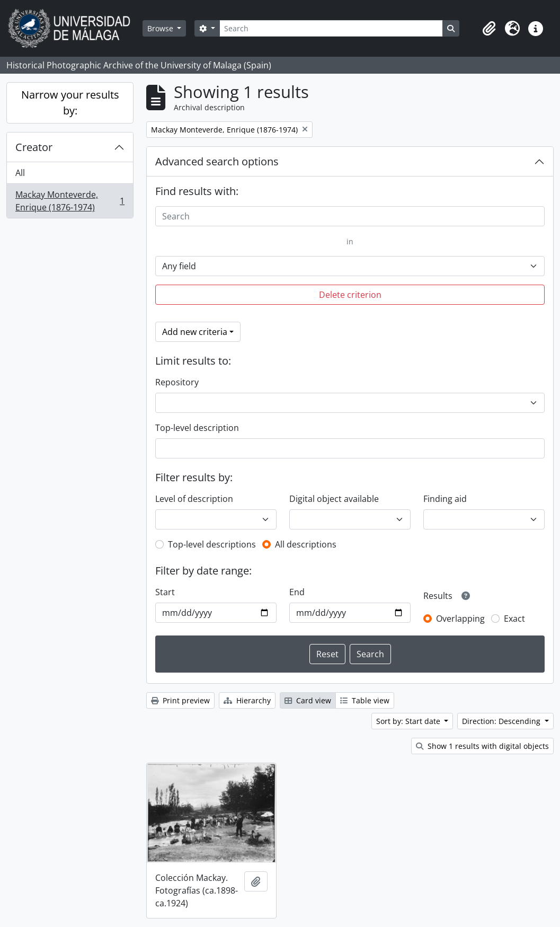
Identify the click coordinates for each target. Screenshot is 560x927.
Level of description (194, 499)
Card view (308, 700)
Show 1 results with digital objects (482, 746)
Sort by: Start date (409, 721)
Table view (365, 700)
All (20, 173)
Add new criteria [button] (195, 332)
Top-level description (197, 428)
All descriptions (306, 544)
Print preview (180, 700)
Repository (177, 382)
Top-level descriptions (212, 544)
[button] (489, 29)
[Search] (331, 28)
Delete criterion (350, 295)
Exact (514, 619)
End (297, 592)
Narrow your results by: (70, 103)
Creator (34, 147)
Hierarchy (247, 700)
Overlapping (460, 619)
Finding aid (445, 499)
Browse (161, 28)
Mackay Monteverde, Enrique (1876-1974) (70, 201)
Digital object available (334, 499)
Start (165, 592)
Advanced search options (217, 161)
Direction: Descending (502, 721)
